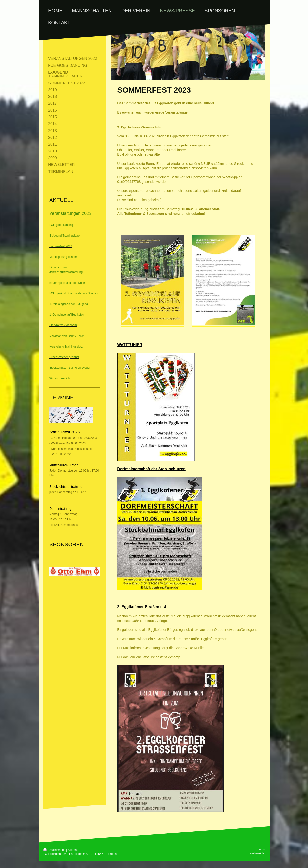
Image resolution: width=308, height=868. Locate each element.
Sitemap (73, 850)
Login (261, 849)
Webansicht (257, 853)
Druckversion (55, 850)
